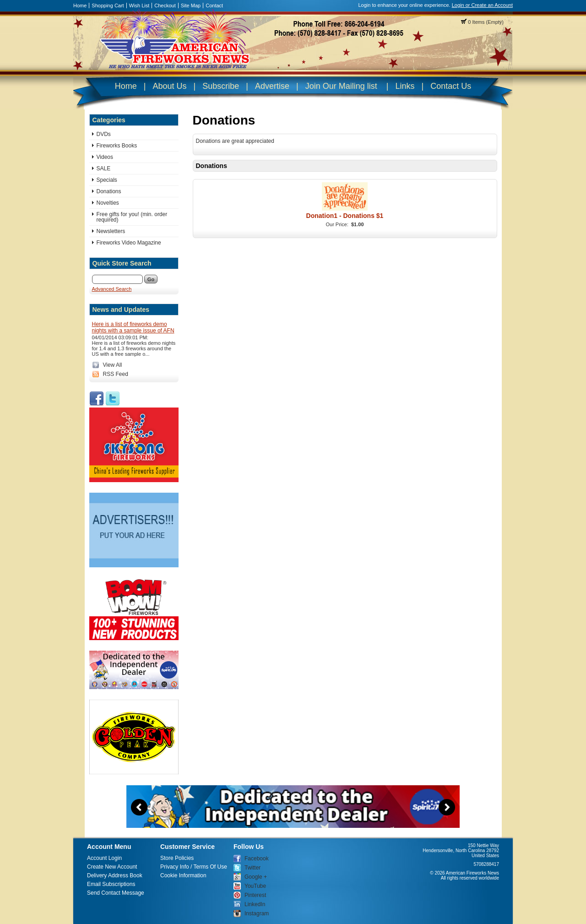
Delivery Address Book (115, 875)
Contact (214, 5)
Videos (105, 157)
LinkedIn (255, 904)
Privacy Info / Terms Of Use (194, 867)
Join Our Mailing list (341, 86)
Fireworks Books (117, 146)
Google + (256, 877)
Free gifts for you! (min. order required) (132, 217)
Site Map (191, 5)
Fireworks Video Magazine (129, 243)
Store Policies (177, 858)
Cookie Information (183, 875)
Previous (139, 807)
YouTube (255, 886)
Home (80, 5)
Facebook (257, 859)
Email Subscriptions (111, 884)
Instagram (257, 913)
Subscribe (221, 86)
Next (447, 807)
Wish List (139, 5)
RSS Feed (116, 374)
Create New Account (112, 867)
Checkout (165, 5)
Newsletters (111, 231)
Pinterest (255, 895)
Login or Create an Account (482, 5)
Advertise (272, 86)
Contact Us (451, 86)
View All (113, 365)
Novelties (108, 203)
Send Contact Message (116, 893)
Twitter (252, 868)
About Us (169, 86)
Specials (107, 180)
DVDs (104, 134)
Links (405, 86)
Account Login (104, 858)
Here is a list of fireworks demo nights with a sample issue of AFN (133, 327)
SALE (104, 168)
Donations (109, 191)
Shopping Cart (108, 5)
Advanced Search (112, 289)
